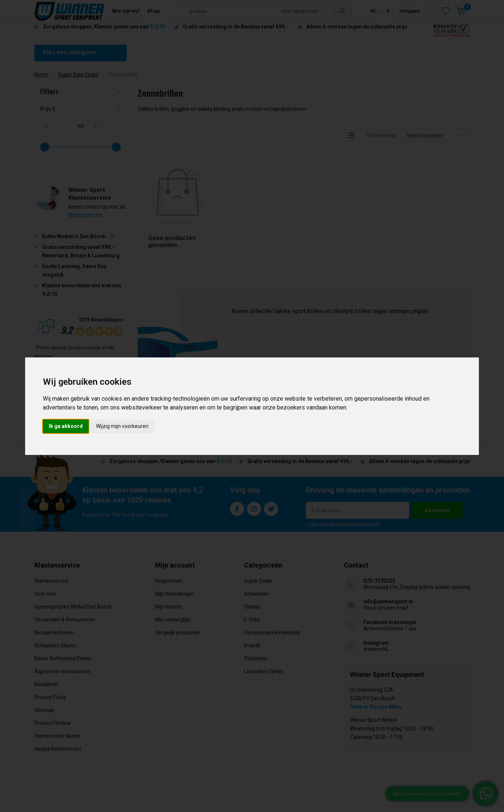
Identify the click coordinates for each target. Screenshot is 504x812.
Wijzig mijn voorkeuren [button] (122, 426)
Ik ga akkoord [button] (66, 426)
